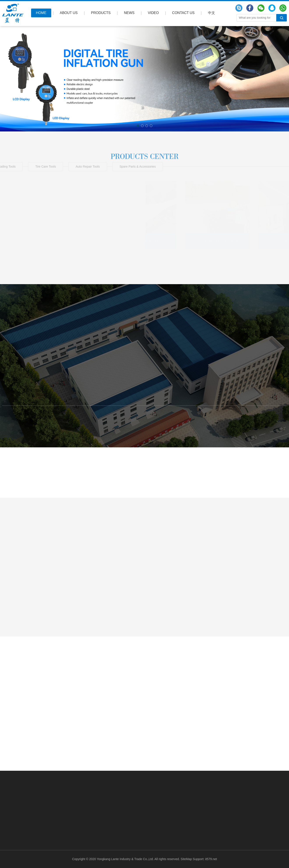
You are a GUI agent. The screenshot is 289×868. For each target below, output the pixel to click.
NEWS (129, 13)
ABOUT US (69, 13)
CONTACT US (183, 13)
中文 (211, 13)
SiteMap (186, 859)
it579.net (211, 859)
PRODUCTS (101, 13)
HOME (41, 13)
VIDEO (153, 13)
